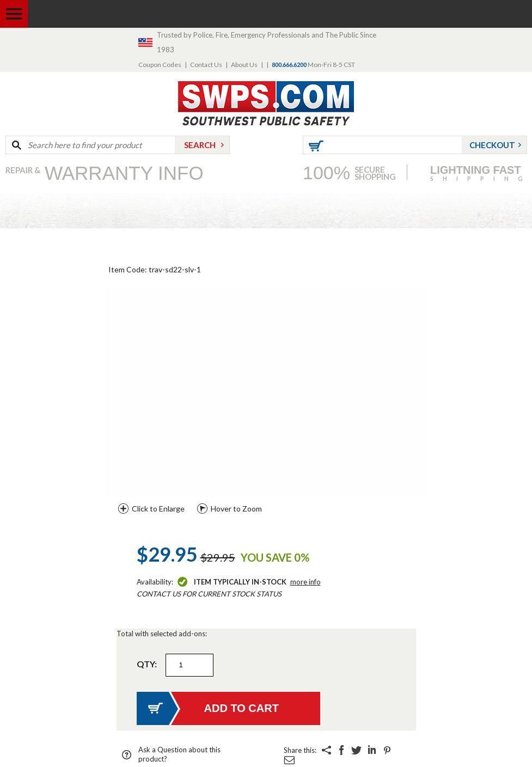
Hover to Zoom (236, 509)
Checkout (492, 145)
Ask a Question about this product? (179, 754)
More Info (305, 582)
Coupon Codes (160, 65)
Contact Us (206, 65)
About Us (244, 65)
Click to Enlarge (158, 509)
